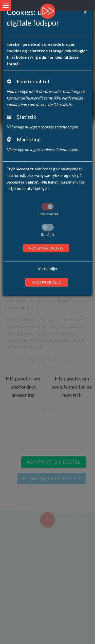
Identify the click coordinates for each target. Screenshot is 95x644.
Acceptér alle (46, 282)
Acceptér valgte (46, 248)
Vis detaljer (48, 268)
